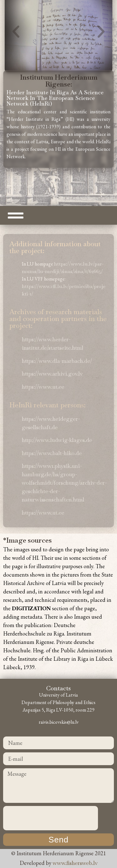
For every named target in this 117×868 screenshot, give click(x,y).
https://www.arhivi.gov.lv (52, 374)
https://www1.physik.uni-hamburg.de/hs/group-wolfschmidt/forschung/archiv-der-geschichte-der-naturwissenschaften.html (64, 483)
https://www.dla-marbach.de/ (57, 361)
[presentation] (51, 818)
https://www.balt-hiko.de (52, 453)
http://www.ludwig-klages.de (57, 440)
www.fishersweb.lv (75, 863)
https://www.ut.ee (43, 387)
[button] (16, 23)
